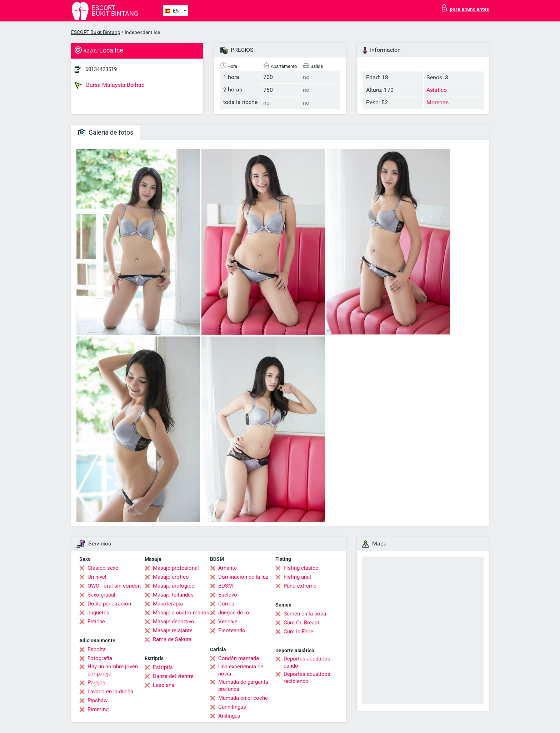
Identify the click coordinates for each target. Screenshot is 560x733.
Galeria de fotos (106, 132)
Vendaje (228, 622)
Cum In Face (298, 632)
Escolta (97, 649)
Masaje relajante (173, 630)
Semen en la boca (305, 614)
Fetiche (96, 622)
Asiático (437, 90)
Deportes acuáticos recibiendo (307, 678)
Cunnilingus (232, 707)
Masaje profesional (176, 568)
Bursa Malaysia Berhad (110, 85)
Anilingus (229, 716)
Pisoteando (232, 630)
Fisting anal (297, 577)
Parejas (96, 683)
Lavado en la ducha (110, 692)
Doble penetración (109, 604)
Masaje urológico (174, 586)
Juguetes (98, 613)
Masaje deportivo (174, 622)
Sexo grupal (101, 595)
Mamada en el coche (243, 698)
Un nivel (97, 577)
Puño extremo (300, 586)
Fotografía (100, 658)
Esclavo (228, 595)
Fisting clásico (301, 568)
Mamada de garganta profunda (243, 685)
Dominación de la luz (243, 577)
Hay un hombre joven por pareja (113, 670)
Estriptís (163, 667)
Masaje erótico (171, 577)
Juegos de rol (234, 613)
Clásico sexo (103, 568)
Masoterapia (168, 604)
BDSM (226, 586)
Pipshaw (97, 700)
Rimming (98, 709)
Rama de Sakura (172, 639)
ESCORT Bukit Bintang (96, 32)
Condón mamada (239, 658)
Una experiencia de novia (241, 670)
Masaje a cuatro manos (181, 613)
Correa (226, 604)
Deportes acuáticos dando (307, 662)
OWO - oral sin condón (114, 586)
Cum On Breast (301, 623)
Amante (227, 568)
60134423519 (101, 69)
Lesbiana (164, 685)
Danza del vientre (173, 676)
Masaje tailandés (173, 595)
